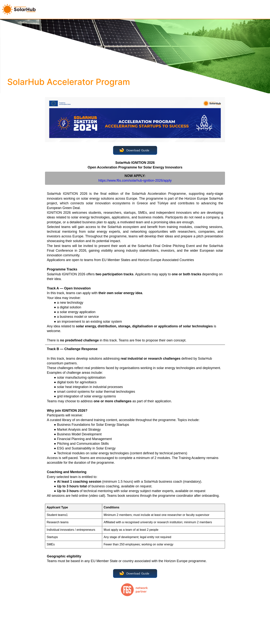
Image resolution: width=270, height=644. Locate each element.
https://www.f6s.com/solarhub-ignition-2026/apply (135, 180)
